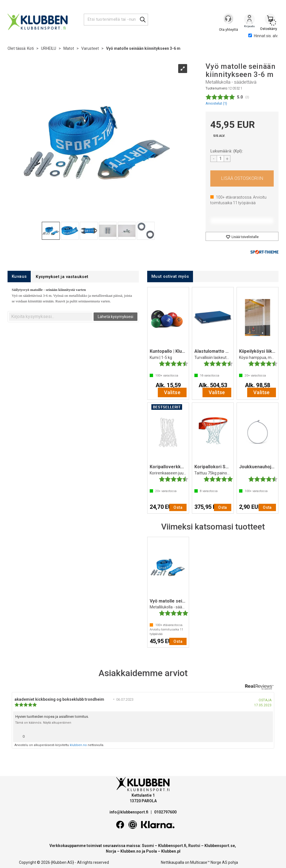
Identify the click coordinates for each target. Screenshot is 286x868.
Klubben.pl (171, 851)
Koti (30, 48)
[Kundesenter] (229, 19)
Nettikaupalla (172, 862)
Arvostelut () (216, 103)
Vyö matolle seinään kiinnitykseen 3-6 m (143, 48)
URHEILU (49, 48)
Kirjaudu (249, 20)
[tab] (19, 277)
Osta (242, 178)
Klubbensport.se (220, 846)
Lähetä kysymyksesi (115, 317)
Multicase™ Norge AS (209, 862)
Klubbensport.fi (172, 846)
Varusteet (90, 48)
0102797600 (165, 812)
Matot (69, 48)
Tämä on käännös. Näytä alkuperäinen (43, 723)
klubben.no (78, 745)
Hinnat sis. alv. (263, 36)
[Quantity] (220, 159)
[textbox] (51, 317)
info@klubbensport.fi (129, 812)
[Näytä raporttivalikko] (266, 735)
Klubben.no (131, 851)
